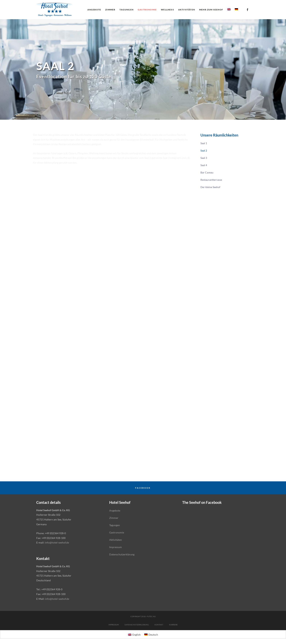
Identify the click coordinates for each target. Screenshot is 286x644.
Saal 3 (204, 158)
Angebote (115, 511)
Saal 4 (204, 165)
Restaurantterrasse (211, 180)
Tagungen (115, 525)
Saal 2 (204, 150)
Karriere (173, 625)
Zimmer (114, 518)
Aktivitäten (116, 540)
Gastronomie (117, 532)
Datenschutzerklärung (122, 554)
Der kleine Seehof (210, 187)
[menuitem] (229, 10)
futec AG (151, 616)
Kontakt (159, 625)
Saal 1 (204, 143)
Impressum (116, 547)
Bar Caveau (207, 172)
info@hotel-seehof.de (57, 542)
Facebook (143, 488)
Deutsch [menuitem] (153, 635)
